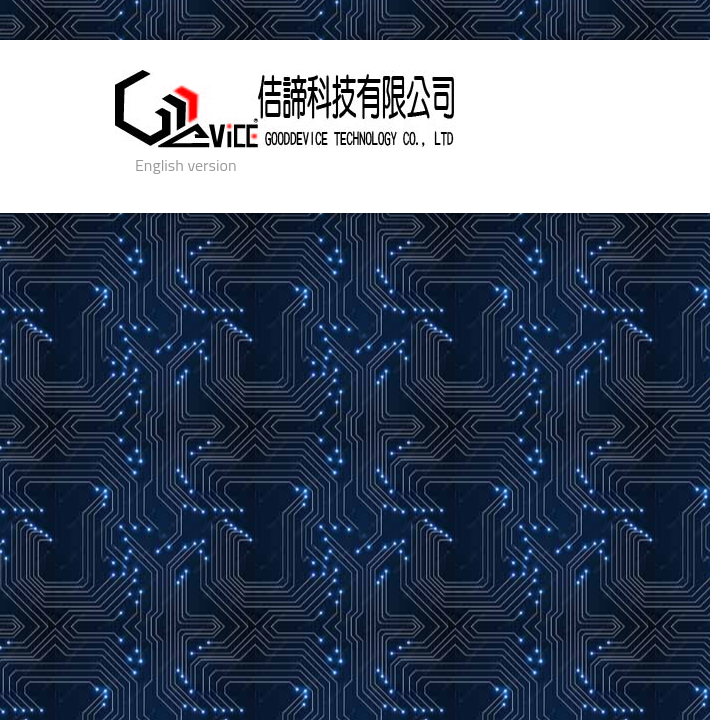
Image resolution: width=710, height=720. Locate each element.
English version (186, 165)
